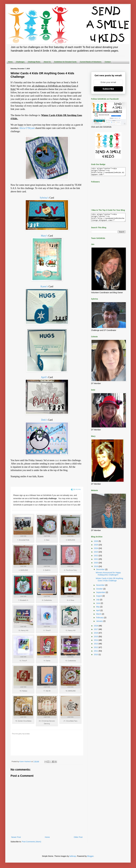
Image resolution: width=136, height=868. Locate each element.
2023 (96, 555)
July (98, 603)
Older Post (78, 837)
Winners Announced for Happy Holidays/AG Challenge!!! (108, 577)
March (99, 617)
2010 (96, 658)
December (101, 573)
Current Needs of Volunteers (91, 62)
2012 (96, 651)
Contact (108, 62)
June (98, 606)
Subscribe (108, 89)
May (98, 610)
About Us (47, 62)
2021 (96, 562)
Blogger (90, 856)
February (100, 621)
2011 (96, 654)
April (98, 614)
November (101, 588)
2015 (96, 640)
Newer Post (16, 837)
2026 (96, 544)
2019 (96, 570)
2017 (96, 632)
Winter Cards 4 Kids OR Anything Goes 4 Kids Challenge (109, 583)
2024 (96, 551)
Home (10, 62)
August (99, 599)
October (100, 592)
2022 (96, 559)
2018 (96, 629)
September (101, 596)
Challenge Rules (34, 62)
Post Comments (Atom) (31, 842)
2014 (96, 643)
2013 (96, 647)
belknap (73, 856)
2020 (96, 566)
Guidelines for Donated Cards (65, 62)
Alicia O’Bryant (27, 128)
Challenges (20, 62)
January (100, 624)
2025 (96, 548)
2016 (96, 636)
